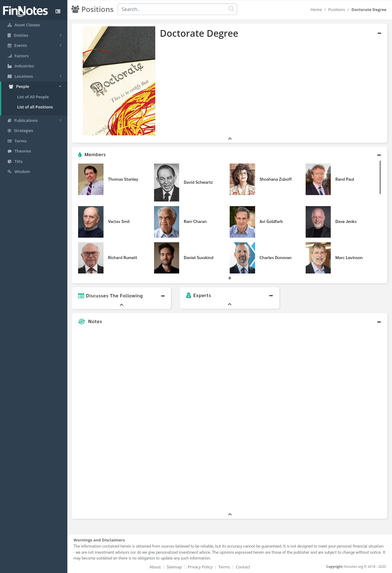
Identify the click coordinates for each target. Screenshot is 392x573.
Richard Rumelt (123, 257)
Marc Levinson (349, 257)
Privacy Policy (200, 567)
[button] (230, 155)
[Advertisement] (347, 419)
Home (316, 9)
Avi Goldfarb (271, 221)
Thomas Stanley (123, 179)
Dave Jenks (346, 221)
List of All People (33, 97)
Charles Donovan (276, 257)
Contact (243, 567)
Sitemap (174, 567)
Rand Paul (345, 179)
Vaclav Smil (119, 221)
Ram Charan (195, 221)
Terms (224, 567)
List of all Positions (35, 107)
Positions (337, 9)
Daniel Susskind (199, 257)
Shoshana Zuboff (276, 179)
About (155, 567)
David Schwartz (198, 182)
